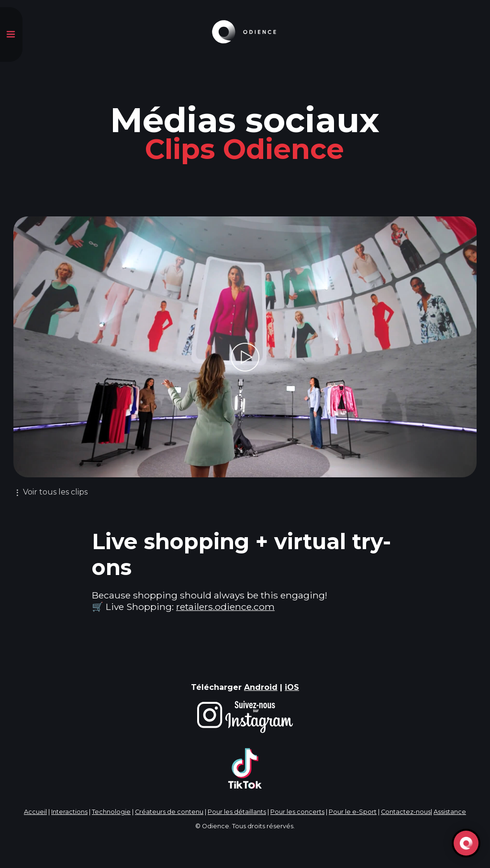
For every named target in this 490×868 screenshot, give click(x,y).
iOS (292, 687)
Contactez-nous (406, 812)
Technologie (111, 812)
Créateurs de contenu (169, 812)
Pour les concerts (297, 812)
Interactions (69, 812)
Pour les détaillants (237, 812)
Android (261, 687)
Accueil (35, 812)
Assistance (450, 812)
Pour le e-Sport (353, 812)
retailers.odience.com (225, 607)
